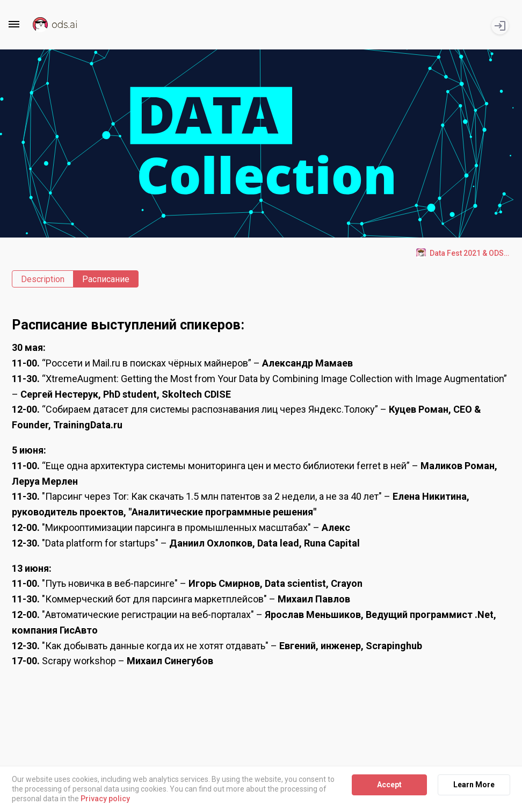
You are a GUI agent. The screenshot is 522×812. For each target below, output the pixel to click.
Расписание (106, 279)
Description (43, 279)
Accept (389, 785)
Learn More (474, 785)
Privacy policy (105, 799)
